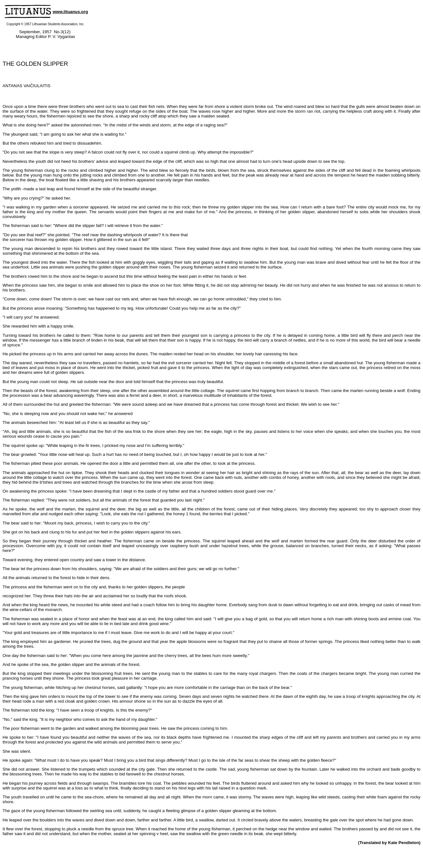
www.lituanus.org (70, 12)
